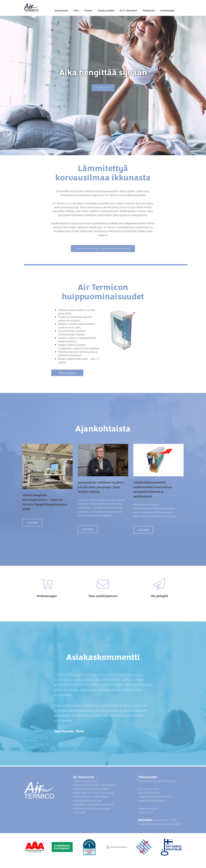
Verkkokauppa (167, 11)
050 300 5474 (152, 793)
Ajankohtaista (61, 11)
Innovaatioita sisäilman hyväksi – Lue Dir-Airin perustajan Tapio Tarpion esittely (101, 487)
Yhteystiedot (149, 11)
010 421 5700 (151, 789)
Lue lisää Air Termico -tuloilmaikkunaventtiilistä (103, 249)
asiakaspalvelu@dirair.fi (152, 801)
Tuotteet (88, 11)
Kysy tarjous (67, 373)
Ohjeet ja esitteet (106, 11)
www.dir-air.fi (146, 812)
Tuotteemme (103, 88)
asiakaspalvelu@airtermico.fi (155, 797)
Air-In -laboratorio (128, 11)
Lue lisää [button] (32, 523)
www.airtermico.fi (148, 809)
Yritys (76, 11)
